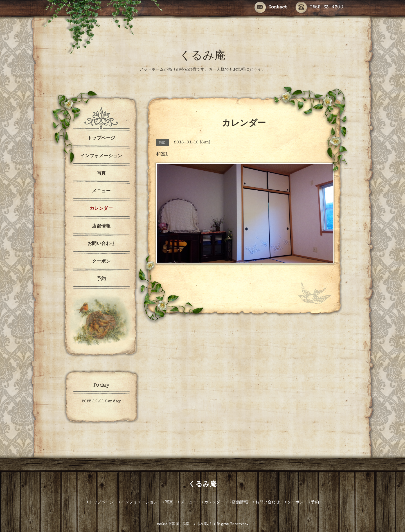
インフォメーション (101, 156)
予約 (101, 279)
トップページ (101, 139)
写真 (101, 174)
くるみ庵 (203, 57)
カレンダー (101, 209)
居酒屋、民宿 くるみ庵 (188, 524)
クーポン (101, 262)
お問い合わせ (101, 244)
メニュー (101, 191)
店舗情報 (101, 227)
